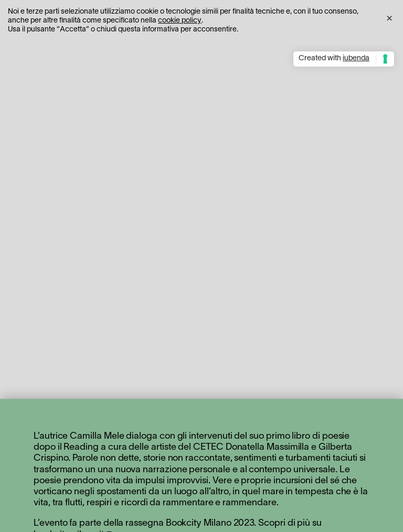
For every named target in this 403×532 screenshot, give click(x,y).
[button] (389, 17)
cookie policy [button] (180, 21)
